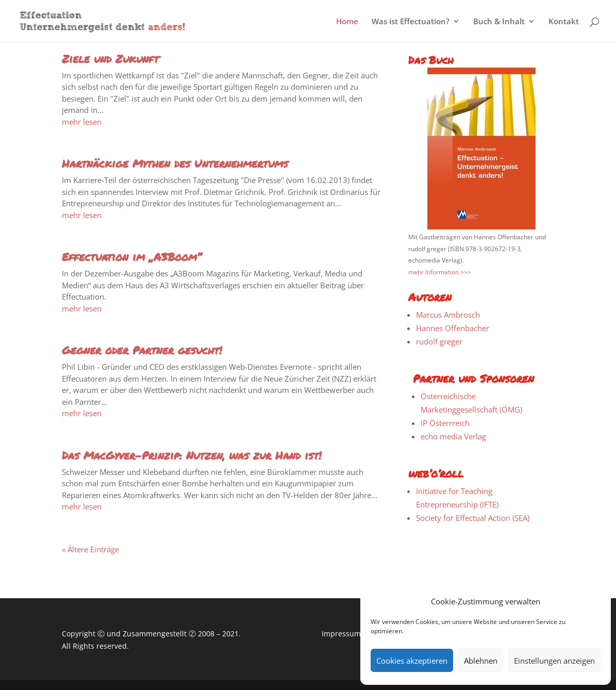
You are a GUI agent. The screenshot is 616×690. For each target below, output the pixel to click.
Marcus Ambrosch (448, 315)
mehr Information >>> (440, 272)
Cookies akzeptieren (412, 661)
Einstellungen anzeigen (554, 661)
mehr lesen (82, 122)
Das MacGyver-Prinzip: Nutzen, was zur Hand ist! (192, 455)
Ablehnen (481, 661)
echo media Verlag (453, 436)
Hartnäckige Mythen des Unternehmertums (175, 163)
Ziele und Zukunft (110, 59)
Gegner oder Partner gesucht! (142, 350)
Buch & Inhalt (499, 22)
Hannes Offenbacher (453, 328)
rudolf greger (439, 341)
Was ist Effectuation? (411, 22)
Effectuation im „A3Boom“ (132, 257)
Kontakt (564, 22)
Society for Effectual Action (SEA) (473, 518)
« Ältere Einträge (90, 549)
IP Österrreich (445, 423)
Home (347, 22)
